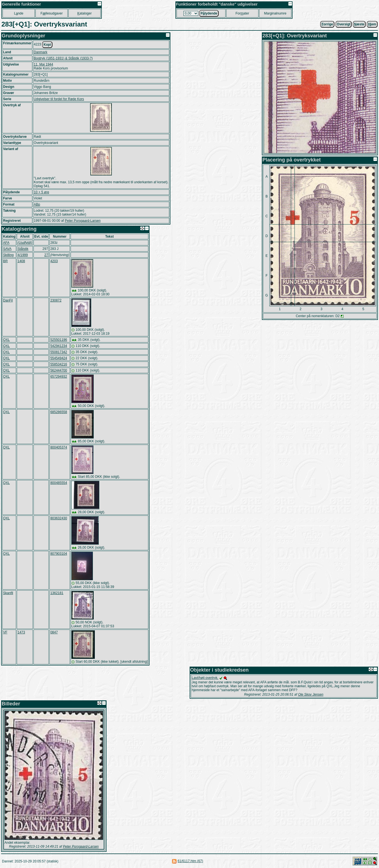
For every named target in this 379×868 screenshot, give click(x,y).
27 (46, 255)
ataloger (84, 13)
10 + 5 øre (41, 192)
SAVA (7, 249)
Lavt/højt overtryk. (205, 678)
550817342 (59, 352)
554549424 (59, 358)
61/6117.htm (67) (190, 861)
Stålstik (23, 249)
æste (359, 24)
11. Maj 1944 (43, 64)
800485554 (59, 483)
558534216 (59, 364)
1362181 (57, 593)
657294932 (59, 377)
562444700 (59, 370)
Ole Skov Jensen (311, 695)
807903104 (59, 554)
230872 (56, 300)
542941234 (59, 346)
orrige (327, 24)
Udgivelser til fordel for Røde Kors (59, 99)
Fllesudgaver (51, 13)
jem (372, 24)
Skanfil (8, 593)
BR (5, 261)
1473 (21, 632)
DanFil (8, 300)
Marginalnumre (275, 13)
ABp (37, 204)
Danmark (41, 52)
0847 (54, 632)
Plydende (209, 13)
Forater (242, 13)
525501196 (59, 340)
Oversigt (344, 24)
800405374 (59, 447)
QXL (6, 340)
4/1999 (23, 255)
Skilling (8, 255)
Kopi (47, 45)
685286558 (59, 412)
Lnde (19, 13)
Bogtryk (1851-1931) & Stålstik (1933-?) (63, 58)
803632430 (59, 518)
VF (5, 632)
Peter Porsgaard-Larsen (83, 221)
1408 (21, 261)
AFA (6, 243)
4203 (54, 261)
